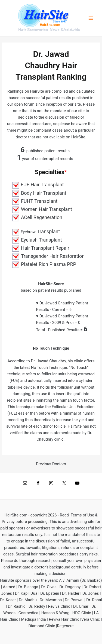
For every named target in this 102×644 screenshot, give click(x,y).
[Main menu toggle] (91, 18)
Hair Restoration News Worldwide (49, 30)
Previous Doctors (51, 464)
